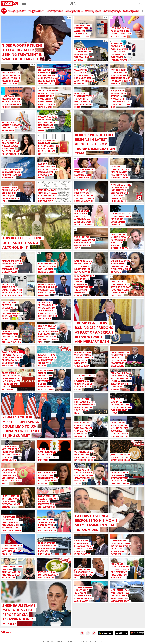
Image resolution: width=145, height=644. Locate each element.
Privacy (71, 641)
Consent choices (84, 641)
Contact (61, 641)
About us (99, 641)
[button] (142, 11)
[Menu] (24, 3)
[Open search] (141, 3)
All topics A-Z (48, 641)
